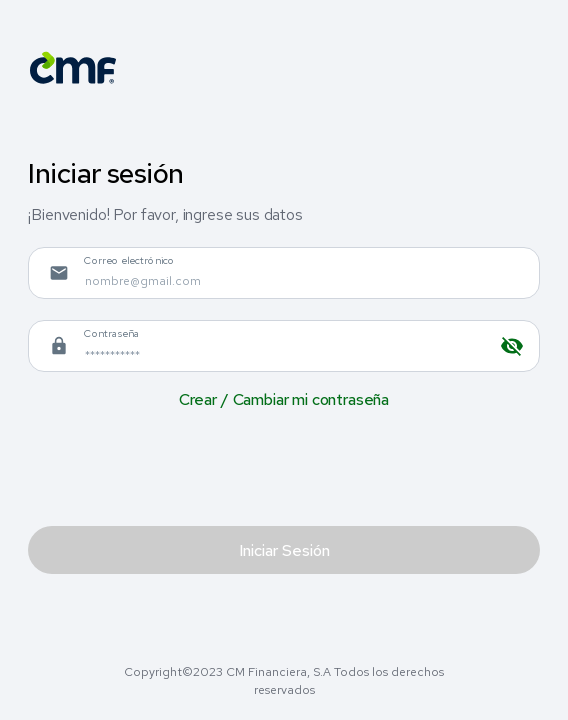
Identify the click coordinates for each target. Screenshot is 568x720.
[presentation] (180, 467)
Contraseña (112, 333)
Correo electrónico (129, 260)
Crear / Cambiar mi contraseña (284, 399)
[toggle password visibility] (512, 346)
